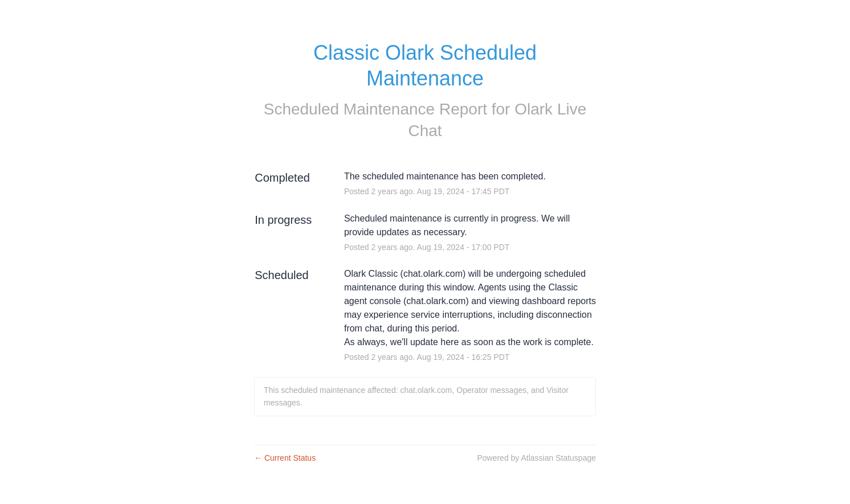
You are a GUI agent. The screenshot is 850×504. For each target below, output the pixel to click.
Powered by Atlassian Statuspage (536, 458)
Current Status (285, 458)
